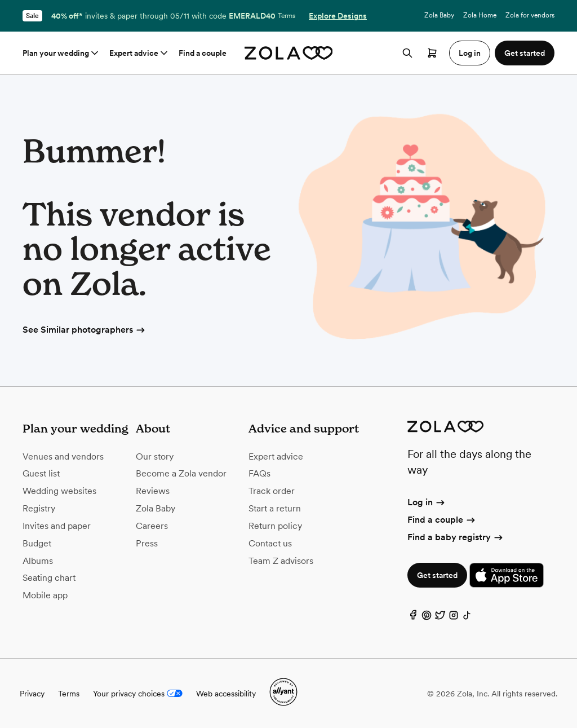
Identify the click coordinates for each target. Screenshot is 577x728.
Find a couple (203, 53)
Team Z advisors (281, 561)
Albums (38, 561)
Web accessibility (226, 694)
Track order (272, 491)
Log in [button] (470, 53)
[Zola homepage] (289, 53)
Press (147, 543)
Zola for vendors (530, 15)
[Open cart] (432, 53)
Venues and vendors (63, 456)
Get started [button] (525, 53)
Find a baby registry (456, 537)
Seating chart (49, 578)
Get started (437, 575)
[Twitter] (440, 618)
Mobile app (45, 595)
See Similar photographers (85, 330)
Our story (155, 456)
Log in (427, 502)
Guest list (41, 473)
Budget (37, 543)
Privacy (32, 694)
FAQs (259, 473)
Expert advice (139, 53)
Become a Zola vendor (181, 473)
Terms (287, 16)
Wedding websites (59, 491)
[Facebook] (413, 618)
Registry (39, 508)
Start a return (275, 508)
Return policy (275, 526)
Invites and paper (57, 526)
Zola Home (480, 15)
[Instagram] (454, 618)
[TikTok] (467, 618)
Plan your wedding (61, 53)
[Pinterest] (427, 618)
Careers (152, 526)
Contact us (270, 543)
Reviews (153, 491)
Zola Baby (439, 15)
